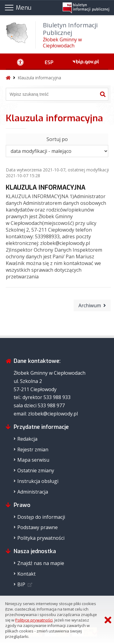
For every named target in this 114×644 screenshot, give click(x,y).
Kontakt (26, 574)
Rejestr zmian (33, 449)
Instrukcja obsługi (38, 481)
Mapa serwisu (33, 460)
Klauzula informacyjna (39, 78)
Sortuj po (57, 139)
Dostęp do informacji (41, 517)
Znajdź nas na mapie (41, 563)
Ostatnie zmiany (36, 470)
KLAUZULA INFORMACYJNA (46, 188)
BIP (21, 584)
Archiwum (90, 305)
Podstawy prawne (38, 527)
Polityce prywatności (34, 620)
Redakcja (27, 439)
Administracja (33, 492)
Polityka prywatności (41, 538)
